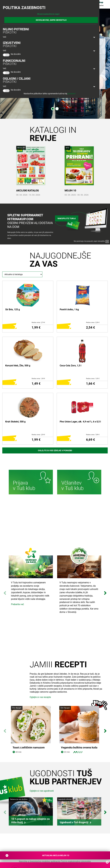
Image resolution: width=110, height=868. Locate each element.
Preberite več (17, 604)
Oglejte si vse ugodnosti (42, 791)
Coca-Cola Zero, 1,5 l (70, 366)
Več (5, 37)
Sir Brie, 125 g (13, 309)
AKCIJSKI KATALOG (27, 190)
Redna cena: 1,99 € (38, 379)
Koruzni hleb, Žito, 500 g (18, 366)
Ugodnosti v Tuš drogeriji (74, 822)
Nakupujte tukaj (67, 218)
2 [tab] (57, 109)
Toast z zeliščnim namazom (29, 748)
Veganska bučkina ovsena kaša (79, 748)
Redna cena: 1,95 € (93, 379)
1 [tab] (53, 109)
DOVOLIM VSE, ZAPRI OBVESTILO (51, 20)
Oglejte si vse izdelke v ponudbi (55, 450)
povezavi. (72, 94)
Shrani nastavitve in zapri (48, 14)
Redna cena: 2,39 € (38, 435)
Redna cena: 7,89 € (93, 435)
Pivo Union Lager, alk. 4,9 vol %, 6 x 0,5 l (80, 422)
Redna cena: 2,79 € (38, 322)
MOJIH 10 (70, 190)
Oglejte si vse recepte (40, 697)
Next (105, 592)
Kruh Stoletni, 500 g (15, 422)
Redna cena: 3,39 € (93, 322)
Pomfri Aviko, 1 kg (69, 309)
